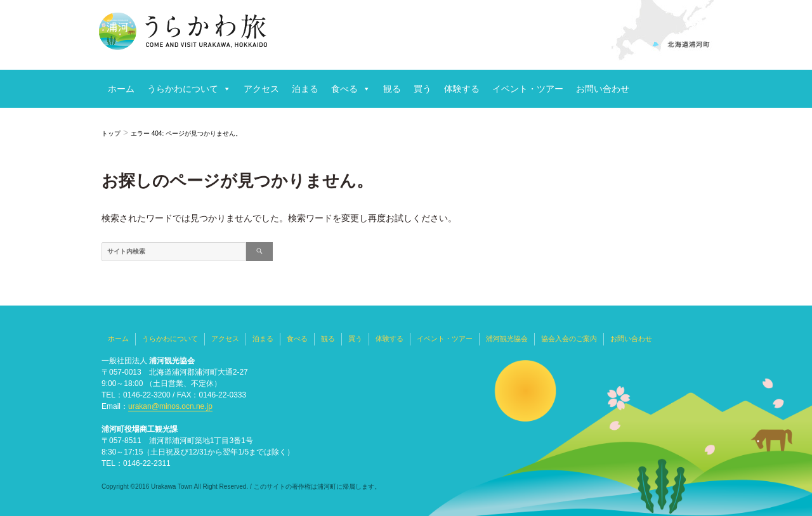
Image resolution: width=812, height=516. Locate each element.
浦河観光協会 (507, 339)
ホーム (121, 89)
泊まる (305, 89)
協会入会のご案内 (569, 339)
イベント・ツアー (528, 89)
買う (422, 89)
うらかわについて (183, 89)
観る (392, 89)
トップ (111, 133)
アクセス (261, 89)
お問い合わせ (603, 89)
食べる (344, 89)
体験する (462, 89)
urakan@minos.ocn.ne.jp (170, 406)
